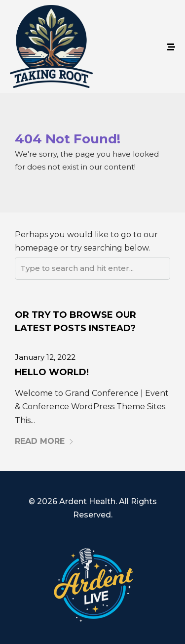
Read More (44, 441)
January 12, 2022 (45, 357)
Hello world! (52, 372)
